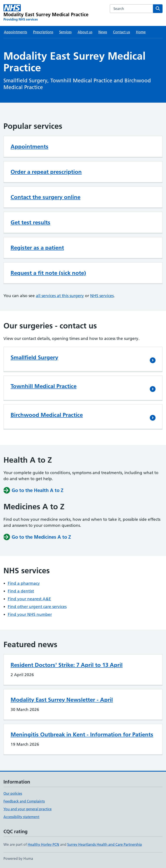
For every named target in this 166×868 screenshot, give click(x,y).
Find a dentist (21, 591)
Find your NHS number (30, 614)
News (103, 32)
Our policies (13, 793)
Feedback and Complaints (24, 801)
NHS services (102, 296)
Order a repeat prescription (46, 172)
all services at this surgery (60, 296)
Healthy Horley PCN (43, 844)
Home (141, 32)
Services (65, 32)
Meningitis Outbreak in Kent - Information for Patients (82, 734)
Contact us (121, 32)
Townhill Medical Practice (44, 386)
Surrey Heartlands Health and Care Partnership (105, 844)
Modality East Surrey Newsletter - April (62, 700)
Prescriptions (43, 32)
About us (85, 32)
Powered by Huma (18, 858)
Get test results (30, 222)
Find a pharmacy (24, 583)
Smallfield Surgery (34, 357)
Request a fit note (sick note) (48, 273)
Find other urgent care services (37, 607)
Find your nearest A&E (29, 599)
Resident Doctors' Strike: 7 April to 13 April (67, 665)
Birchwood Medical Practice (47, 415)
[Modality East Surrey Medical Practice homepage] (46, 13)
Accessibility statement (21, 817)
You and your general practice (28, 809)
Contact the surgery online (45, 197)
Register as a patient (37, 248)
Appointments (15, 32)
